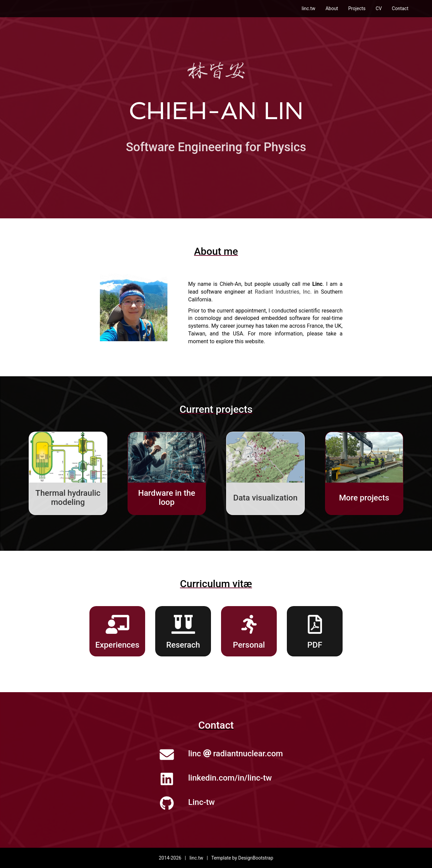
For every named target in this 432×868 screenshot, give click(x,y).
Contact (400, 8)
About (332, 8)
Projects (357, 8)
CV (379, 8)
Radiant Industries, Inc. (283, 292)
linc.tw (309, 8)
